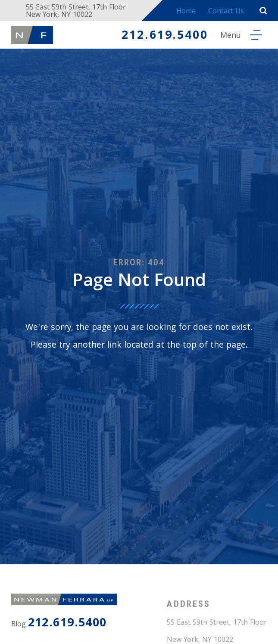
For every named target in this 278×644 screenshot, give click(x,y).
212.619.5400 (165, 36)
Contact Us (226, 12)
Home (186, 12)
